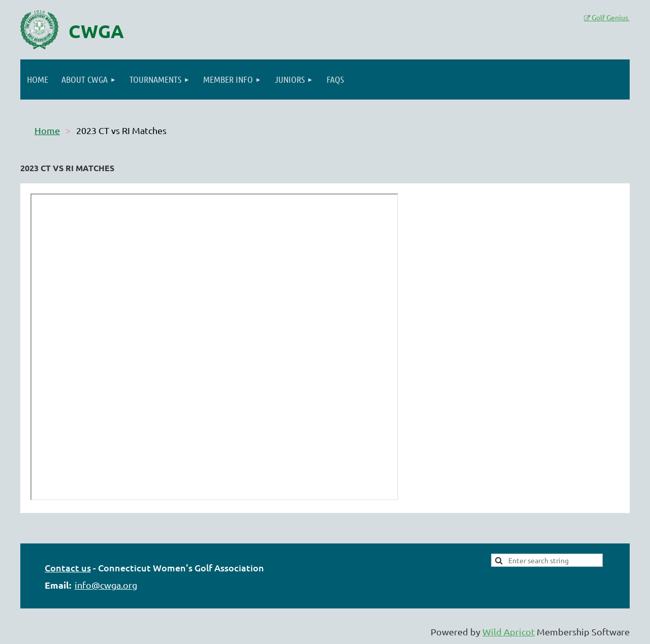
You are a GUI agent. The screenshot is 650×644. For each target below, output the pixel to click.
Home (47, 130)
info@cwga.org (106, 585)
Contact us (68, 568)
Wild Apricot (509, 632)
